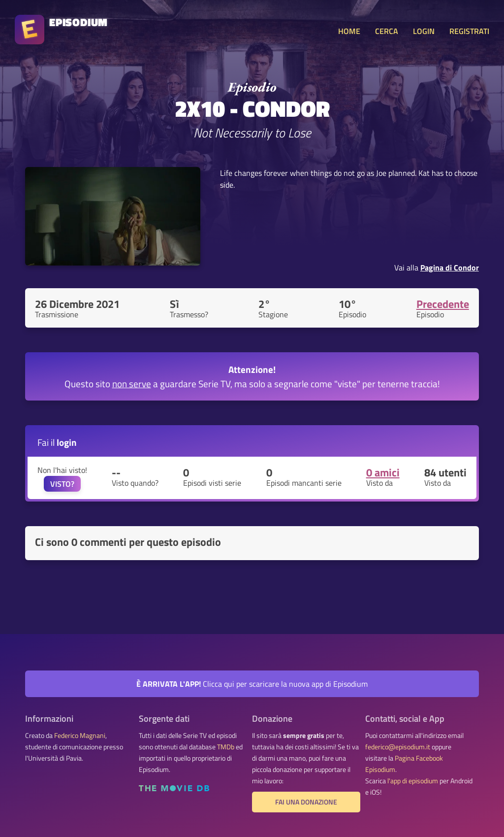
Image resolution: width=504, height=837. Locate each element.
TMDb (226, 747)
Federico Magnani (80, 736)
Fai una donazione (306, 802)
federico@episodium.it (398, 747)
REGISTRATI (469, 31)
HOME (349, 31)
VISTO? (62, 484)
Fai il (57, 442)
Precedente (443, 304)
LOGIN (424, 31)
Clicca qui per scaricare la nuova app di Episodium (252, 684)
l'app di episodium (413, 781)
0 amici (383, 472)
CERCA (387, 31)
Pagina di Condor (450, 268)
